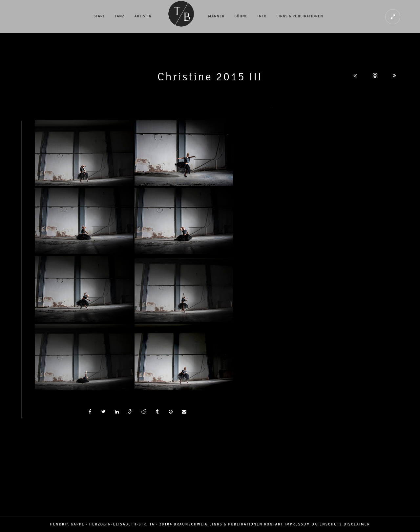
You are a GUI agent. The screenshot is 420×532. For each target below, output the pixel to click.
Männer (216, 16)
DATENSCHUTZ (327, 524)
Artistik (143, 16)
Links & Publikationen (300, 16)
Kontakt (273, 524)
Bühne (241, 16)
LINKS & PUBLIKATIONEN (236, 524)
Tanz (120, 16)
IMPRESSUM (298, 524)
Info (262, 16)
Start (99, 16)
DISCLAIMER (357, 524)
